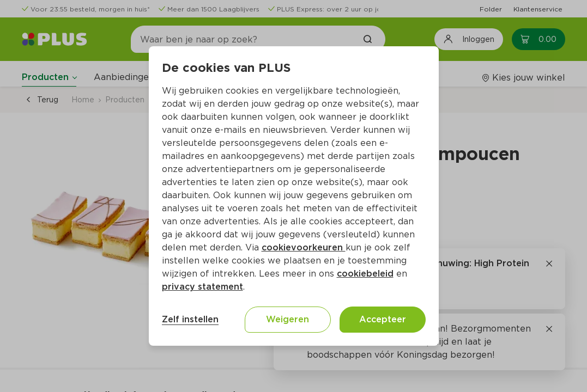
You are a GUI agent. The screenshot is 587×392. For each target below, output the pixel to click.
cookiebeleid (365, 274)
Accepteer (383, 319)
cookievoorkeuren (304, 247)
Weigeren (288, 319)
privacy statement (202, 287)
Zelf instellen (190, 319)
